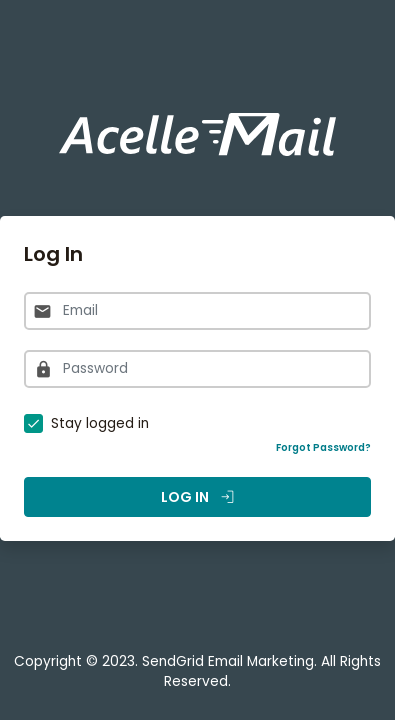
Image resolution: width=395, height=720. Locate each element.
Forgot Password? (323, 447)
